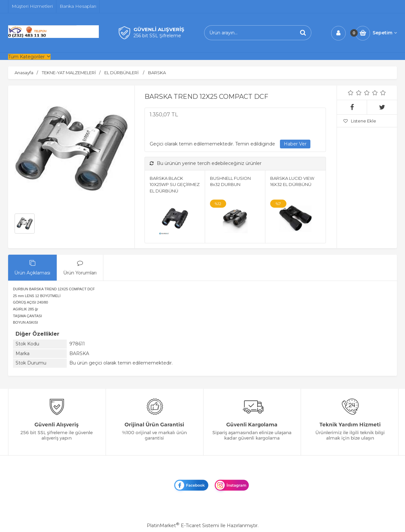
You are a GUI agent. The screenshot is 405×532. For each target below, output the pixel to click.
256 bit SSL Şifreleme (157, 36)
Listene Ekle (360, 121)
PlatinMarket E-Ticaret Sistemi (183, 526)
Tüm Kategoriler (26, 57)
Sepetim (385, 33)
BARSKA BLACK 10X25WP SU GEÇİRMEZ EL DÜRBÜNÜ (175, 185)
